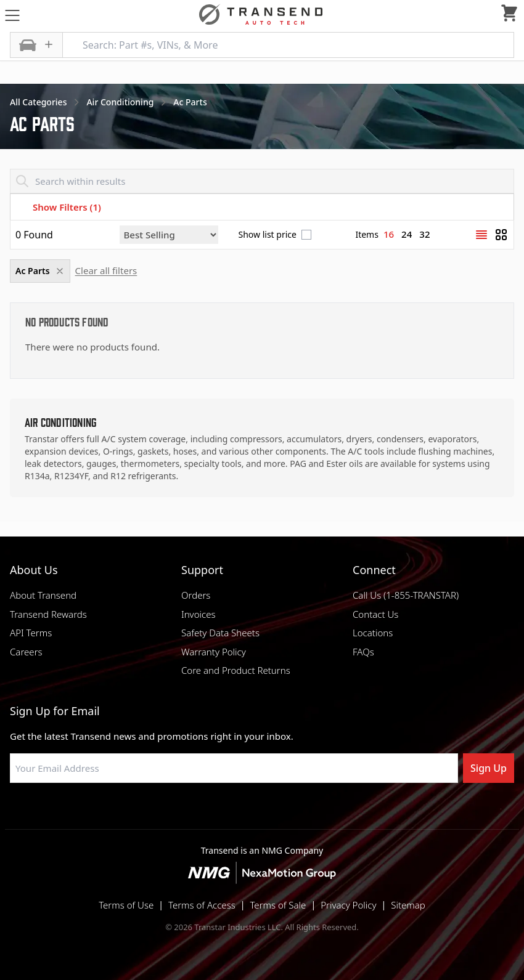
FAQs (363, 652)
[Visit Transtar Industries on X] (293, 812)
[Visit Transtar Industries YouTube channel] (324, 812)
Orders (196, 595)
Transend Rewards (48, 614)
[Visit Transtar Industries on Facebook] (200, 812)
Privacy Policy (348, 905)
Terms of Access (202, 905)
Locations (373, 633)
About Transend (43, 595)
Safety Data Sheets (220, 633)
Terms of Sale (278, 905)
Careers (26, 652)
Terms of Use (126, 905)
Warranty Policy (214, 652)
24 (407, 234)
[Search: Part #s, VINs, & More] (288, 45)
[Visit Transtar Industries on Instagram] (262, 812)
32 (424, 234)
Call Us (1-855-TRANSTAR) (406, 595)
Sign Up (489, 768)
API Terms (31, 633)
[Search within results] (262, 181)
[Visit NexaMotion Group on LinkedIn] (231, 812)
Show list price (267, 235)
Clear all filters (106, 270)
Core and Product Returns (236, 670)
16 (389, 234)
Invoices (199, 614)
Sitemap (408, 905)
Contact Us (375, 614)
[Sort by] (169, 235)
